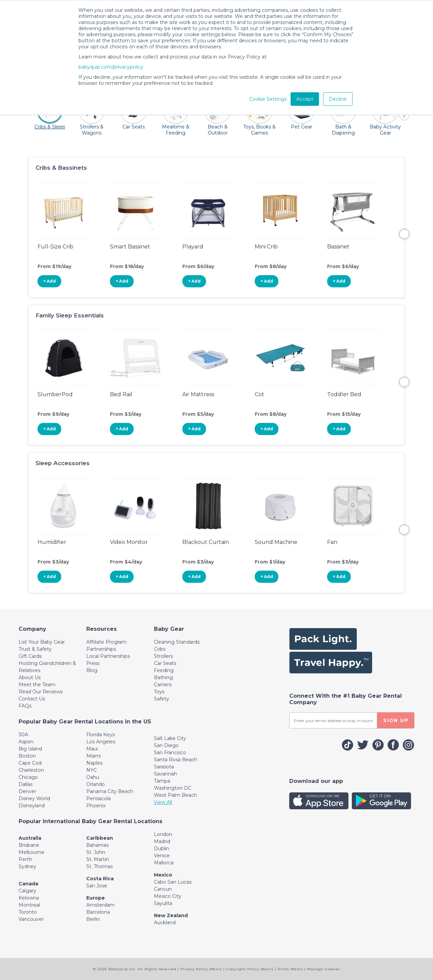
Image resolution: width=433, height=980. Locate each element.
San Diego (166, 745)
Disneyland (32, 806)
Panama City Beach (110, 791)
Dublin (162, 848)
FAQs (25, 706)
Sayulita (163, 903)
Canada (28, 884)
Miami (94, 756)
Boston (27, 756)
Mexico (163, 875)
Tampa (162, 781)
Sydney (27, 866)
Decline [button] (338, 99)
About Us (30, 677)
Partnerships (101, 649)
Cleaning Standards (177, 642)
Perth (25, 859)
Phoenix (96, 806)
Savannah (165, 774)
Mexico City (168, 896)
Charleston (31, 770)
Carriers (163, 685)
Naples (94, 763)
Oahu (93, 777)
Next (404, 234)
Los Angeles (101, 742)
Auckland (165, 923)
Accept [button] (305, 99)
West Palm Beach (175, 795)
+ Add (50, 281)
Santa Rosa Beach (176, 760)
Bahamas (97, 845)
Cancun (163, 889)
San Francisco (170, 752)
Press (93, 663)
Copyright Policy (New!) (250, 969)
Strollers (163, 656)
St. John (96, 852)
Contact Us (32, 699)
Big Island (30, 749)
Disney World (34, 798)
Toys (159, 692)
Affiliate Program (106, 642)
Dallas (26, 784)
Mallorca (164, 863)
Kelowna (29, 898)
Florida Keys (100, 735)
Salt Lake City (170, 738)
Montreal (29, 905)
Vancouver (31, 919)
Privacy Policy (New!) (201, 969)
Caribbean (100, 838)
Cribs (160, 649)
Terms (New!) (290, 969)
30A (23, 735)
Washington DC (173, 788)
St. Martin (98, 859)
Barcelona (98, 912)
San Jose (97, 886)
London (163, 834)
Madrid (162, 841)
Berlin (93, 919)
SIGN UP (396, 720)
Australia (30, 838)
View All (163, 802)
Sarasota (164, 767)
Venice (162, 856)
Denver (27, 791)
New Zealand (171, 915)
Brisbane (29, 845)
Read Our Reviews (41, 692)
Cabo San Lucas (173, 882)
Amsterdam (100, 905)
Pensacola (98, 798)
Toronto (28, 912)
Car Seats (165, 663)
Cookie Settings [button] (268, 99)
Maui (92, 749)
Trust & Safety (35, 649)
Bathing (163, 677)
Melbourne (31, 852)
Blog (92, 670)
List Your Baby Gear (42, 642)
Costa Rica (100, 879)
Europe (96, 898)
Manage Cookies (324, 969)
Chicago (28, 777)
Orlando (96, 784)
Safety (162, 699)
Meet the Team (37, 685)
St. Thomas (99, 866)
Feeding (164, 670)
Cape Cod (30, 763)
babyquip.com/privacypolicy (111, 67)
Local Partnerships (108, 656)
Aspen (26, 742)
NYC (92, 770)
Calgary (27, 891)
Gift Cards (30, 656)
